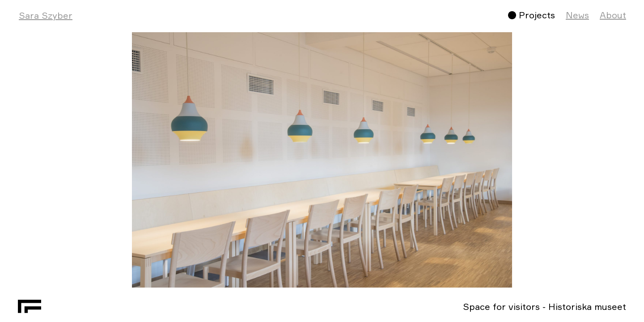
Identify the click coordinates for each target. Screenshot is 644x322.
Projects (537, 15)
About (613, 15)
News (577, 15)
